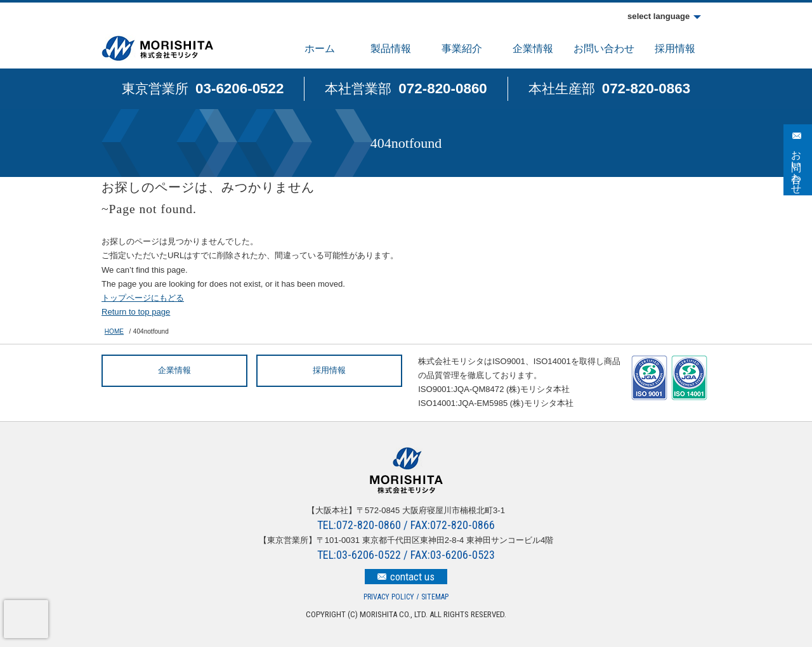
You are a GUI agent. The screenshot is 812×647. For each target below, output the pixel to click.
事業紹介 (462, 48)
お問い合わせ (604, 48)
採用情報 (675, 48)
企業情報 (533, 48)
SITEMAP (435, 597)
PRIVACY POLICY (389, 597)
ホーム (320, 48)
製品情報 (391, 48)
